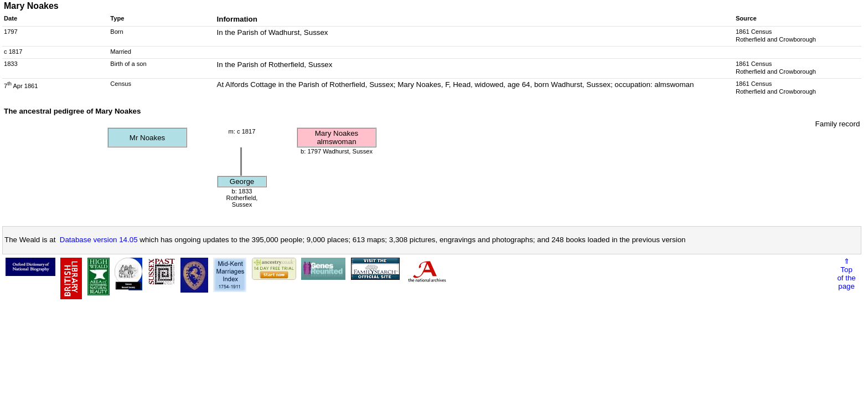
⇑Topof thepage (846, 274)
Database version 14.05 (99, 240)
